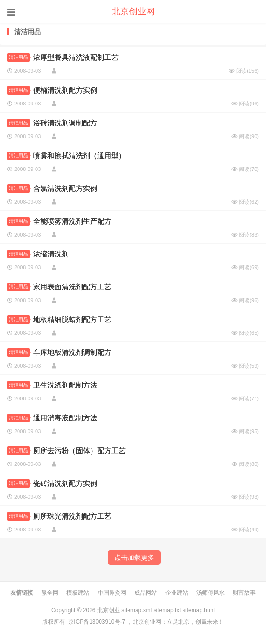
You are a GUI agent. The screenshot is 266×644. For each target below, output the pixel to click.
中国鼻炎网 (112, 593)
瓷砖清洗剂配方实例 (65, 483)
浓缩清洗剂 (51, 254)
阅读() (244, 71)
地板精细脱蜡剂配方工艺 (72, 319)
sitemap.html (199, 610)
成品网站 (146, 593)
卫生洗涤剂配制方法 (65, 385)
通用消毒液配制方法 (65, 418)
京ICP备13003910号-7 (97, 622)
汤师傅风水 (211, 593)
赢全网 (50, 593)
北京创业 (109, 610)
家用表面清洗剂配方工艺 (72, 287)
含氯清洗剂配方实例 (65, 188)
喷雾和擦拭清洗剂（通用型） (79, 156)
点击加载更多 (134, 558)
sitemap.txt (167, 610)
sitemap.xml (137, 610)
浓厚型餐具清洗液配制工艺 (76, 57)
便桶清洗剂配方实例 (65, 90)
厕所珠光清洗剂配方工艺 (72, 516)
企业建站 (177, 593)
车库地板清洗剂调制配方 (72, 352)
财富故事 (244, 593)
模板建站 (78, 593)
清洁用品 (19, 57)
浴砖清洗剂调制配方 (65, 123)
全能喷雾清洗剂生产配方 (72, 221)
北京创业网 (133, 12)
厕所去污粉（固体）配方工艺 (79, 450)
